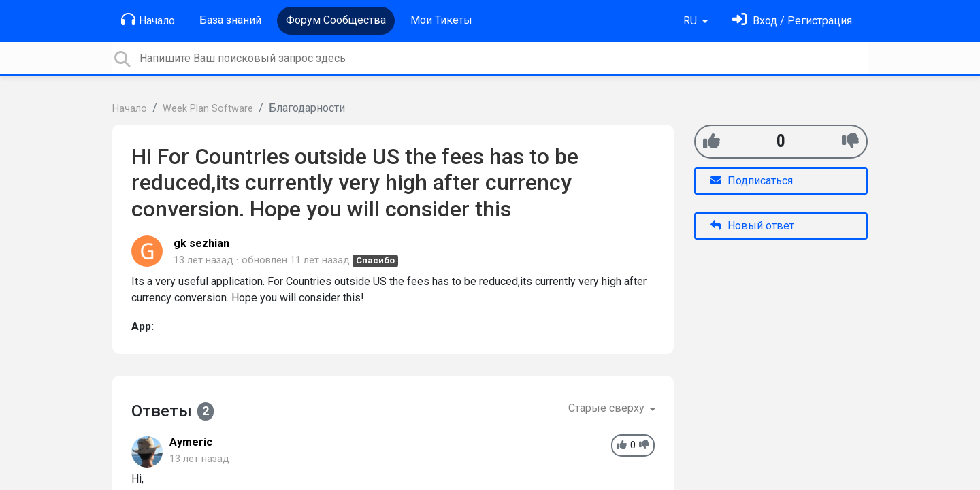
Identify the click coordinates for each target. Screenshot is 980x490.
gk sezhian (201, 243)
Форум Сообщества (336, 20)
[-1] (850, 141)
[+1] (712, 141)
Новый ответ (752, 226)
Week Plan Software (208, 109)
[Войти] (792, 21)
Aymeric (191, 442)
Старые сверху (608, 408)
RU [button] (691, 21)
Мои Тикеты (441, 20)
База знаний (230, 20)
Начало (148, 20)
